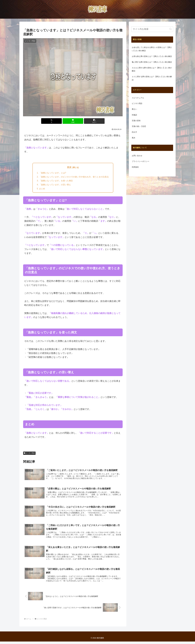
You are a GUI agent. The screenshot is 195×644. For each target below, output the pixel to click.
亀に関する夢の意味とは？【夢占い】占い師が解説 (152, 62)
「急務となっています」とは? (53, 173)
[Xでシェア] (56, 121)
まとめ (42, 189)
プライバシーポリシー (141, 161)
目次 (69, 167)
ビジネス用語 (29, 454)
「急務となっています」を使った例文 (56, 181)
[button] (90, 121)
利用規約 (135, 167)
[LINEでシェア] (73, 121)
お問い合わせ (137, 156)
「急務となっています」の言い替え (55, 185)
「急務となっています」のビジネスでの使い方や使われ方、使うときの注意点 (74, 177)
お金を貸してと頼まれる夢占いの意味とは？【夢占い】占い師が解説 (152, 49)
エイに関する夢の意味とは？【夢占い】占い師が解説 (152, 78)
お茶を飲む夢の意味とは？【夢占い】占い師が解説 (152, 56)
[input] (152, 29)
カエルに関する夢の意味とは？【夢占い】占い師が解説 (152, 69)
